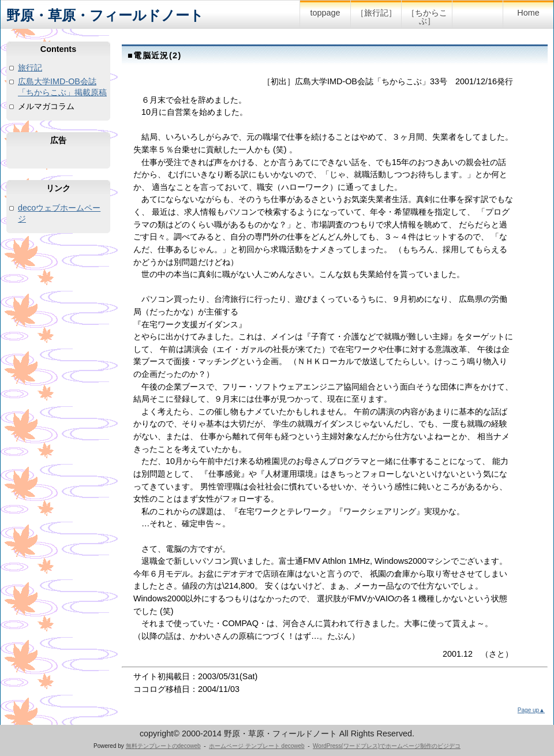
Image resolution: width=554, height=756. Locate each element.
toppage (325, 13)
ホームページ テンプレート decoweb (257, 746)
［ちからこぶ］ (427, 17)
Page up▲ (531, 710)
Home (528, 13)
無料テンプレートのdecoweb (163, 746)
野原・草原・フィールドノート (105, 15)
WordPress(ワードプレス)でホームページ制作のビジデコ (387, 746)
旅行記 (30, 68)
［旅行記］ (376, 13)
